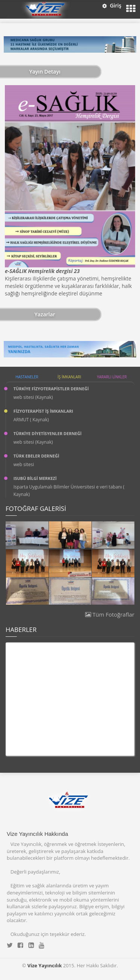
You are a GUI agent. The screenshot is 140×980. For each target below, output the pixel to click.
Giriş (112, 5)
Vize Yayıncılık (44, 965)
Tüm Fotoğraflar (110, 614)
